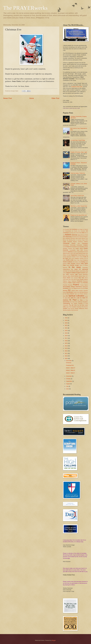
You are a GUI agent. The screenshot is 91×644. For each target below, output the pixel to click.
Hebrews (65, 264)
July (67, 386)
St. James (65, 298)
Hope (64, 265)
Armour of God (84, 235)
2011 (66, 353)
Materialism (85, 274)
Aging (79, 235)
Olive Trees (71, 279)
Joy (87, 271)
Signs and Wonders (79, 294)
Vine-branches (85, 307)
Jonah (81, 271)
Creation (86, 245)
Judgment (68, 273)
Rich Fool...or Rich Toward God (79, 206)
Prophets (65, 285)
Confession (79, 245)
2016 (66, 341)
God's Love (70, 260)
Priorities (85, 283)
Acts (83, 233)
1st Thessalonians (67, 231)
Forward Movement (67, 257)
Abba (80, 233)
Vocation (65, 308)
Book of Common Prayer (79, 240)
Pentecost (80, 281)
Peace (69, 281)
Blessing (71, 240)
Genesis (82, 258)
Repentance (79, 287)
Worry (86, 308)
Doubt (86, 247)
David (68, 247)
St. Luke (77, 298)
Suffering (80, 302)
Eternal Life (83, 252)
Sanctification (70, 292)
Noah (67, 279)
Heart (87, 262)
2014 (66, 346)
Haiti (80, 262)
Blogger (54, 640)
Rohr (86, 288)
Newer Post (7, 98)
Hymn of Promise (84, 265)
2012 (66, 351)
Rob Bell (83, 288)
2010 (66, 356)
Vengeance (79, 307)
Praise (74, 283)
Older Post (55, 98)
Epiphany (70, 252)
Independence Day (68, 269)
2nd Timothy (76, 233)
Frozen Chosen (79, 257)
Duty (74, 248)
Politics (70, 283)
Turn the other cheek (82, 305)
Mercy (69, 276)
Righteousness (77, 288)
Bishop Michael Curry (83, 238)
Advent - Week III (70, 370)
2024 (66, 320)
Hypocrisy (65, 268)
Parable (82, 279)
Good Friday (77, 260)
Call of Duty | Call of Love (77, 196)
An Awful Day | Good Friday (78, 140)
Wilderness (82, 308)
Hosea (68, 265)
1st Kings (80, 229)
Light (76, 274)
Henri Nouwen (71, 264)
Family (84, 253)
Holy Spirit (84, 263)
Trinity (75, 305)
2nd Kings (71, 233)
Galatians (77, 258)
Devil (78, 247)
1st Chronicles (66, 229)
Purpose (82, 285)
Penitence (74, 281)
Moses (84, 276)
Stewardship (66, 302)
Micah (72, 276)
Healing (83, 262)
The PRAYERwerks (25, 8)
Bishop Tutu (66, 240)
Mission (80, 276)
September (69, 381)
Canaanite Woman (72, 242)
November (69, 376)
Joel (70, 271)
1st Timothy (75, 231)
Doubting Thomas (67, 248)
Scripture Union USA (77, 87)
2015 (66, 343)
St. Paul (73, 300)
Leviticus (72, 274)
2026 (66, 318)
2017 (66, 338)
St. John (71, 298)
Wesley (77, 308)
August (68, 384)
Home (32, 98)
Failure (72, 253)
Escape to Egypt (76, 252)
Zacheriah (76, 310)
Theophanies (66, 305)
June (68, 389)
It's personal (83, 269)
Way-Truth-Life (71, 308)
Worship (65, 310)
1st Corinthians (73, 229)
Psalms (76, 285)
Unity (64, 307)
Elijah (82, 250)
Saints (77, 291)
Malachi (80, 274)
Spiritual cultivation (76, 296)
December (69, 361)
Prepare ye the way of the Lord (79, 215)
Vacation (74, 307)
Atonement (82, 237)
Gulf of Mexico (76, 262)
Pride (82, 283)
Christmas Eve (70, 365)
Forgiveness (74, 255)
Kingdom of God (80, 273)
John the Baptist (75, 271)
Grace (65, 262)
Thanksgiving (66, 303)
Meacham (65, 276)
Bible (77, 238)
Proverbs (70, 285)
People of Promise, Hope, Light (79, 152)
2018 (66, 336)
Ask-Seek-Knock (76, 237)
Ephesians (65, 252)
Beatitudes (68, 238)
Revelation (66, 288)
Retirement (85, 287)
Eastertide (66, 250)
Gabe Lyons (71, 258)
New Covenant (75, 278)
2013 (66, 348)
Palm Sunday (77, 279)
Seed (78, 292)
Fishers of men (67, 255)
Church (74, 243)
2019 (66, 333)
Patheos (86, 279)
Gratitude (70, 262)
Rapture (86, 285)
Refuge (73, 287)
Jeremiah (65, 271)
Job (68, 271)
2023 (66, 323)
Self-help (82, 292)
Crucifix (65, 247)
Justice (74, 273)
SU (69, 290)
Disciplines (82, 247)
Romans (65, 290)
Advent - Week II (70, 373)
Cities (79, 243)
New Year (81, 278)
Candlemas (80, 242)
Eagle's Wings (79, 248)
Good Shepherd (84, 260)
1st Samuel (85, 229)
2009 (66, 358)
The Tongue (74, 303)
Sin (67, 296)
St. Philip (86, 300)
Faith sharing (79, 253)
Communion (66, 245)
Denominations (73, 247)
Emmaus (86, 250)
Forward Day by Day (83, 255)
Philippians (65, 283)
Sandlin (75, 292)
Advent (68, 235)
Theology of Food (83, 303)
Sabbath (73, 291)
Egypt (78, 250)
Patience (65, 281)
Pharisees (85, 281)
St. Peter (80, 300)
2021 (66, 328)
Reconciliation (67, 287)
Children (86, 242)
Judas (64, 273)
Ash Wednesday (67, 237)
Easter (86, 248)
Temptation (85, 302)
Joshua (84, 271)
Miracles (76, 276)
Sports (86, 296)
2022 (66, 325)
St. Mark (83, 298)
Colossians (85, 243)
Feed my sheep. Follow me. (78, 173)
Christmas (66, 243)
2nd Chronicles (82, 231)
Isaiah (76, 269)
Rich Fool (71, 288)
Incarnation (85, 267)
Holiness (78, 264)
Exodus (68, 253)
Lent (67, 274)
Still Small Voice (74, 302)
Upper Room (69, 307)
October (68, 379)
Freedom (74, 257)
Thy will (71, 305)
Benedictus (73, 238)
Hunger (77, 265)
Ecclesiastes (73, 250)
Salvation (81, 291)
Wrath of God (70, 310)
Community (73, 245)
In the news (75, 267)
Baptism (86, 237)
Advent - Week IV (71, 368)
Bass (64, 238)
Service (72, 294)
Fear (87, 253)
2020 (66, 331)
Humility (72, 265)
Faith (74, 253)
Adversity (74, 235)
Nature (69, 278)
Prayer (78, 283)
